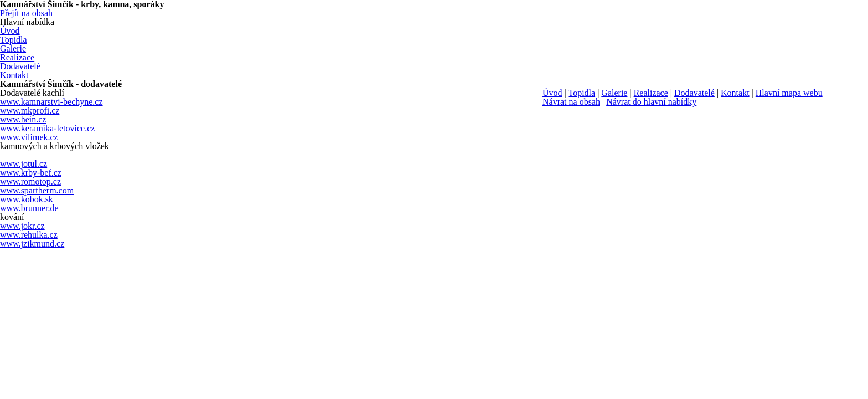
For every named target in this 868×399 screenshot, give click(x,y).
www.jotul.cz (24, 164)
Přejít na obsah (26, 13)
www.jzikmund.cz (32, 244)
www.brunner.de (29, 208)
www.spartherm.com (37, 190)
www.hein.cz (23, 119)
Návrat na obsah (571, 102)
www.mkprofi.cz (30, 111)
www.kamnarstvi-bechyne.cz (51, 102)
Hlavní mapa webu (789, 93)
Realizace (651, 93)
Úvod (552, 93)
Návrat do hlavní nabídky (651, 102)
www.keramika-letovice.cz (47, 128)
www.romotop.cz (30, 181)
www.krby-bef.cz (31, 173)
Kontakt (735, 93)
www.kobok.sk (27, 199)
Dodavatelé (694, 93)
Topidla (582, 93)
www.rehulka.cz (29, 235)
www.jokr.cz (22, 226)
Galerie (614, 93)
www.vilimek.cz (29, 137)
